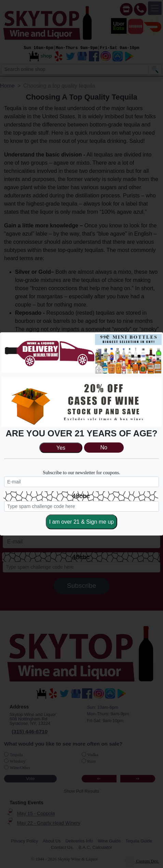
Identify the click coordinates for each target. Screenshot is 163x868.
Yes (61, 448)
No (104, 448)
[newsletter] (81, 482)
